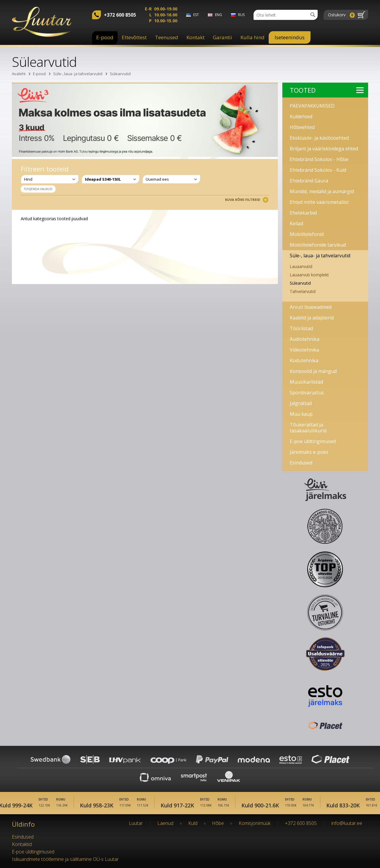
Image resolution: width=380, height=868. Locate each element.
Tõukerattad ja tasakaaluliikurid (308, 428)
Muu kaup (301, 414)
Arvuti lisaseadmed (311, 307)
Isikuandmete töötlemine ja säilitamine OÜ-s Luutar (65, 859)
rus (241, 15)
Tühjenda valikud (38, 189)
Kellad (296, 223)
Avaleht (19, 74)
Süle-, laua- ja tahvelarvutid (78, 74)
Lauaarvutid (301, 266)
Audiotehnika (305, 339)
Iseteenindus (290, 37)
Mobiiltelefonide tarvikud (318, 245)
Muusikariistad (306, 382)
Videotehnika (304, 350)
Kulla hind (252, 37)
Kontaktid (22, 844)
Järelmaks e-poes (309, 452)
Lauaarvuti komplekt (309, 275)
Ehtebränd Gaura (309, 181)
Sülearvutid (120, 74)
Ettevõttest (134, 37)
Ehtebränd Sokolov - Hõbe (319, 159)
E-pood (105, 37)
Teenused (167, 37)
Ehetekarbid (303, 213)
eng (218, 15)
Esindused (301, 463)
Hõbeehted (302, 127)
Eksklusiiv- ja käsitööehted (319, 138)
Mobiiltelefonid (307, 234)
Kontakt (195, 37)
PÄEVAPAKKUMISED (312, 106)
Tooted (327, 90)
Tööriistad (301, 328)
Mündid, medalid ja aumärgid (322, 191)
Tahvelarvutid (303, 291)
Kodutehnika (304, 360)
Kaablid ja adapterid (312, 318)
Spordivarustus (307, 393)
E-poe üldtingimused (313, 441)
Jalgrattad (301, 403)
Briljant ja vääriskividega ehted (324, 149)
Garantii (223, 37)
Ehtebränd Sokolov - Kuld (318, 170)
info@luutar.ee (347, 823)
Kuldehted (301, 116)
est (196, 15)
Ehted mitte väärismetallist (319, 202)
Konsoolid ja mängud (313, 371)
